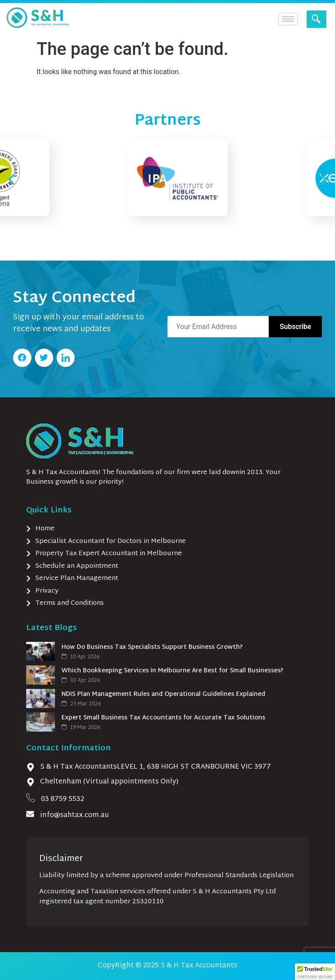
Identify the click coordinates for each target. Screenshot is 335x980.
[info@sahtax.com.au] (30, 814)
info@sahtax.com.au (75, 816)
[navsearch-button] (316, 19)
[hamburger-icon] (288, 19)
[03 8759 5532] (31, 797)
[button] (11, 180)
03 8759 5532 (63, 799)
